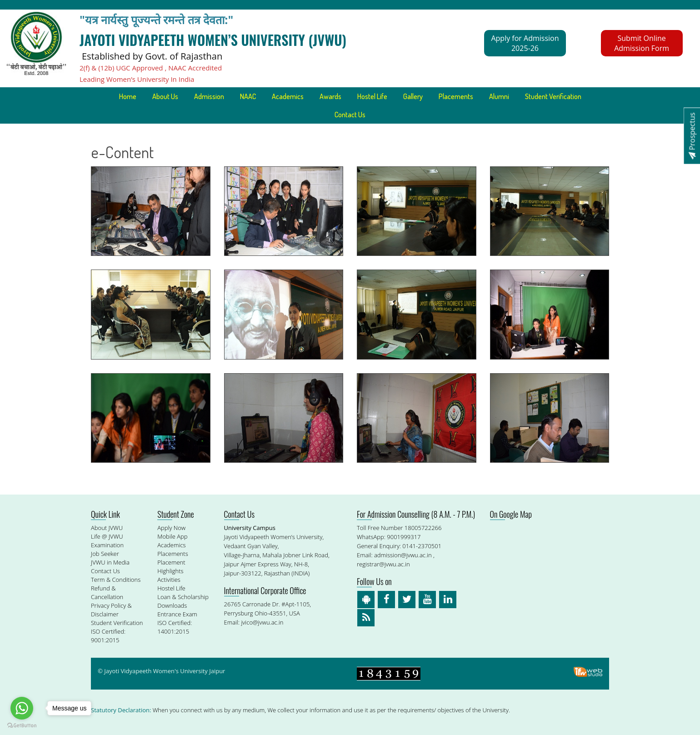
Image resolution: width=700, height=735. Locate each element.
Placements (456, 96)
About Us (165, 96)
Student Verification (553, 96)
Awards (330, 96)
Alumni (499, 96)
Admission (209, 96)
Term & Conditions (116, 580)
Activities (169, 580)
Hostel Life (372, 96)
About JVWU (107, 528)
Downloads (172, 605)
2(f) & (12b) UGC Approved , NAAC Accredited (151, 68)
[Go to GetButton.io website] (22, 726)
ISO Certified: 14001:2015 (175, 627)
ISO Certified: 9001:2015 (108, 636)
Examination (107, 545)
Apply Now (171, 528)
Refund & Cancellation (107, 592)
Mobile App (172, 536)
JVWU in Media (110, 562)
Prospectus (692, 136)
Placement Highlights (171, 567)
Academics (288, 96)
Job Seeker (105, 554)
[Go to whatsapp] (22, 708)
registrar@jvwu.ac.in (383, 564)
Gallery (413, 96)
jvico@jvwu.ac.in (262, 622)
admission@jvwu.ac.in (403, 555)
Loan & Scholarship (183, 597)
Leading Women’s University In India (137, 79)
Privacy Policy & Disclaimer (111, 610)
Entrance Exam (177, 614)
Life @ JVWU (107, 536)
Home (128, 96)
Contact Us (350, 115)
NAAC (248, 96)
